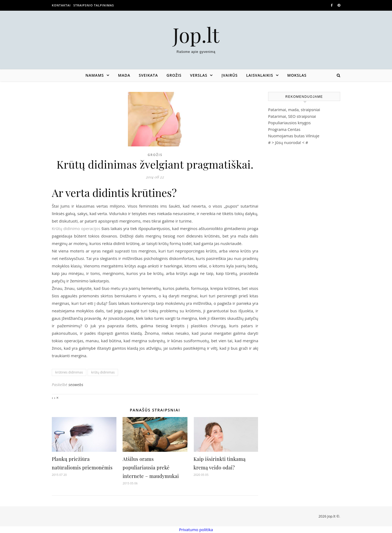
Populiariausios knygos (289, 123)
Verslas (199, 75)
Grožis (174, 75)
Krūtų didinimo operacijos (76, 228)
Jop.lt (196, 35)
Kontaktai (61, 5)
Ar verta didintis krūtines (112, 192)
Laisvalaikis (260, 75)
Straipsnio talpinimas (94, 5)
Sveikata (148, 75)
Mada (124, 75)
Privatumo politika (196, 530)
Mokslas (297, 75)
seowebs (76, 385)
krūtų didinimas (103, 372)
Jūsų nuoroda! (288, 142)
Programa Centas (284, 129)
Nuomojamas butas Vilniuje (294, 136)
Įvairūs (230, 75)
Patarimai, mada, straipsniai (294, 110)
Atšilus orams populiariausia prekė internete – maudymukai (151, 468)
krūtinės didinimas (69, 372)
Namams (95, 75)
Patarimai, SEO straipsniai (292, 116)
